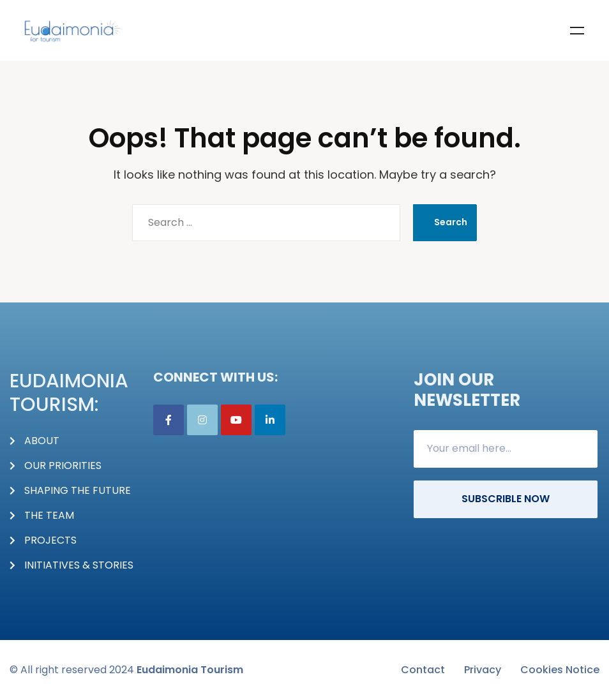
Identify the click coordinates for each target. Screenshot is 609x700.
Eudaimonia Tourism (190, 670)
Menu (577, 31)
